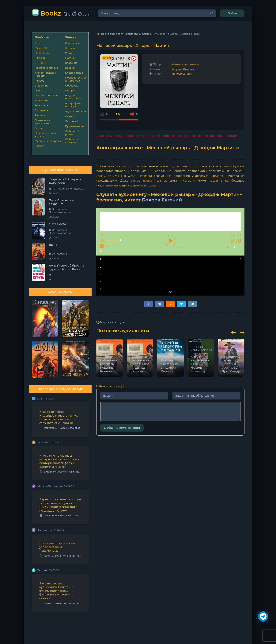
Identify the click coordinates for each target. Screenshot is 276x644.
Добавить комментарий (122, 428)
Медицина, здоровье (48, 141)
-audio (65, 13)
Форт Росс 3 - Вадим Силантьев (60, 428)
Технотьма (41, 105)
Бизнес (39, 128)
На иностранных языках (45, 134)
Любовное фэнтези (72, 141)
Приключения (74, 126)
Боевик (70, 68)
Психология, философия (43, 122)
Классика (71, 63)
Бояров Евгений (183, 74)
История (71, 90)
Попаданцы (42, 53)
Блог (38, 43)
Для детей (72, 121)
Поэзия (70, 58)
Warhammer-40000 (47, 95)
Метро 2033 (42, 48)
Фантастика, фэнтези (186, 64)
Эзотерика (42, 110)
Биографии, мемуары (73, 105)
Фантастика (73, 43)
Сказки (70, 116)
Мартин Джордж (183, 69)
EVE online (42, 86)
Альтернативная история (45, 74)
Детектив (71, 48)
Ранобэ (40, 81)
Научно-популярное (73, 97)
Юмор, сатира (74, 73)
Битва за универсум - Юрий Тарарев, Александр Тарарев (60, 472)
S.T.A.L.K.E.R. (42, 58)
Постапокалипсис (46, 68)
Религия (40, 115)
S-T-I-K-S (40, 63)
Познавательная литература (75, 79)
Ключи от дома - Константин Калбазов (60, 556)
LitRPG (39, 90)
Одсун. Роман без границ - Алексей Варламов (60, 515)
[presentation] (234, 332)
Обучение (72, 86)
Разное (39, 146)
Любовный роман (72, 133)
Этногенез (41, 100)
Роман (69, 53)
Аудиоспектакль (75, 111)
